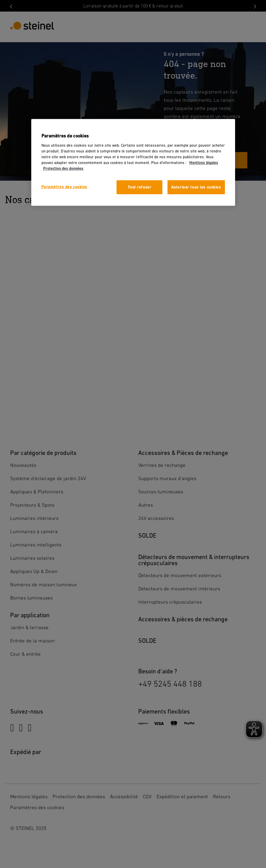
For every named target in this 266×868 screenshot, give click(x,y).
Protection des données (63, 169)
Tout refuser (139, 187)
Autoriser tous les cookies (196, 187)
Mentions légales (204, 163)
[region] (133, 162)
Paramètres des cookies (65, 187)
